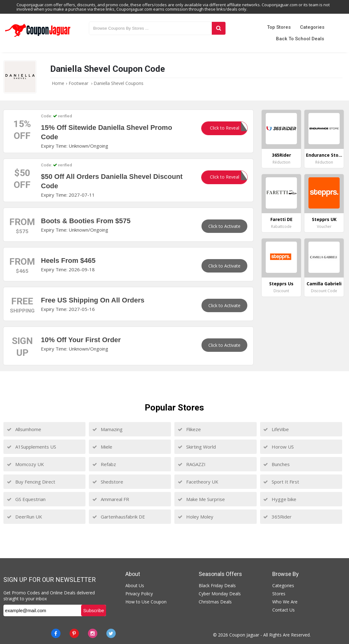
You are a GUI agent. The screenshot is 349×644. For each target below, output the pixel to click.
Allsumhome (24, 429)
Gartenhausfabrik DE (119, 517)
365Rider (277, 517)
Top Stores (279, 27)
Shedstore (108, 482)
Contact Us (284, 610)
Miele (102, 447)
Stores (279, 594)
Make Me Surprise (201, 499)
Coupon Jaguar (244, 635)
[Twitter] (111, 633)
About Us (135, 585)
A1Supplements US (32, 447)
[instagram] (93, 633)
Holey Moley (196, 517)
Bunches (276, 464)
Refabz (104, 464)
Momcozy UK (25, 464)
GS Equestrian (26, 499)
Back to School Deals (300, 39)
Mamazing (107, 429)
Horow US (279, 447)
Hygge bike (280, 499)
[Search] (219, 28)
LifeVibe (276, 429)
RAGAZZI (192, 464)
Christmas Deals (215, 602)
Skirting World (197, 447)
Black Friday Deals (217, 585)
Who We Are (285, 602)
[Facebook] (56, 633)
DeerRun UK (24, 517)
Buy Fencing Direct (31, 482)
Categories (312, 27)
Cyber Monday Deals (220, 594)
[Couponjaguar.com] (38, 37)
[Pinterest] (74, 633)
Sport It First (281, 482)
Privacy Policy (139, 594)
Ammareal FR (111, 499)
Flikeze (189, 429)
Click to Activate (224, 226)
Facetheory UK (198, 482)
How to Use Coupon (146, 602)
